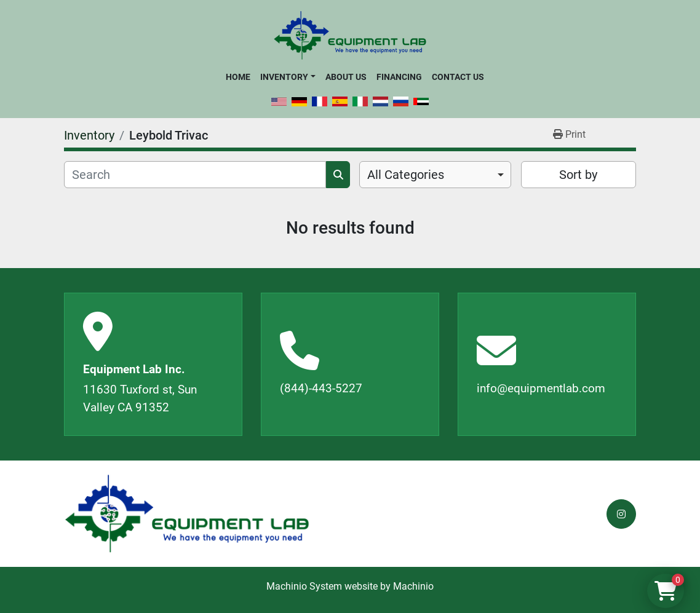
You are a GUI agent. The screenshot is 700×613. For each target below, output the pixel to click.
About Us (346, 77)
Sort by (578, 175)
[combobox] (435, 175)
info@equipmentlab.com (541, 388)
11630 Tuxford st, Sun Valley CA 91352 (140, 398)
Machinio (413, 586)
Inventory (284, 77)
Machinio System (304, 586)
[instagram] (621, 514)
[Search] (195, 175)
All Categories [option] (406, 175)
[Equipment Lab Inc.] (187, 514)
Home (238, 77)
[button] (288, 77)
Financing (399, 77)
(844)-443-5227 (321, 388)
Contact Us (458, 77)
